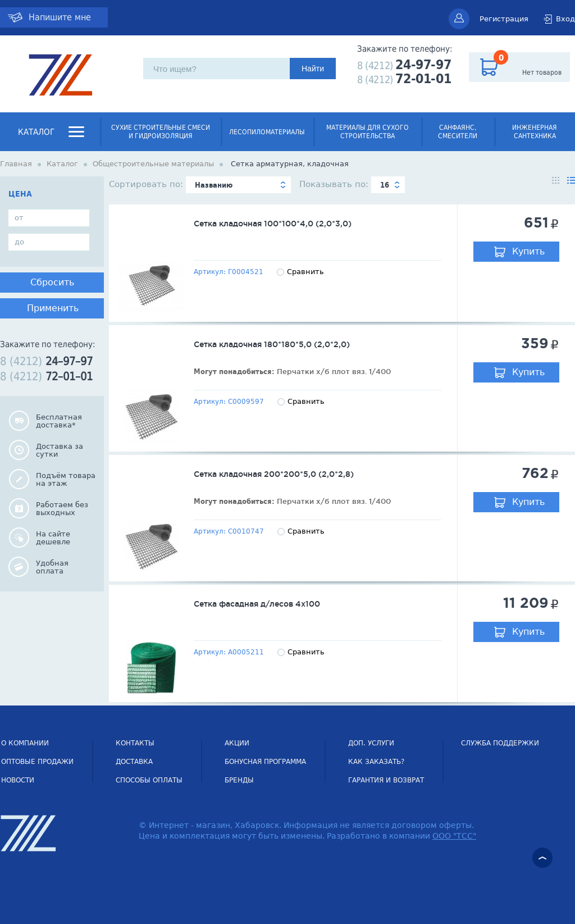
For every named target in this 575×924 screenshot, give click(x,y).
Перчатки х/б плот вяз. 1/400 (334, 371)
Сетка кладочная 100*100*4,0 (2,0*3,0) (273, 224)
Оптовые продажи (37, 762)
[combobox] (238, 185)
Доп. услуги (371, 743)
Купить (528, 251)
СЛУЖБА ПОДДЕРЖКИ (500, 743)
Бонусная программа (265, 762)
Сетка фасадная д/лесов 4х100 (257, 604)
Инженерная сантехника (535, 132)
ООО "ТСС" (454, 836)
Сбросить (52, 282)
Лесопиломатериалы (267, 132)
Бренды (239, 780)
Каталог (36, 132)
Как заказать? (376, 762)
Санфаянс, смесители (458, 132)
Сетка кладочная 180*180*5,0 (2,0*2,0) (272, 344)
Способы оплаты (149, 780)
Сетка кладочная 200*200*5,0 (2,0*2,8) (274, 474)
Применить (53, 308)
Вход (565, 19)
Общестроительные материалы (153, 164)
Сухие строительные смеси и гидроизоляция (161, 132)
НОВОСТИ (18, 780)
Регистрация (504, 19)
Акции (237, 743)
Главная (16, 164)
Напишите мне (60, 17)
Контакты (135, 743)
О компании (25, 743)
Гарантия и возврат (386, 780)
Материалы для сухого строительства (368, 132)
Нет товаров (542, 72)
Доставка (134, 762)
